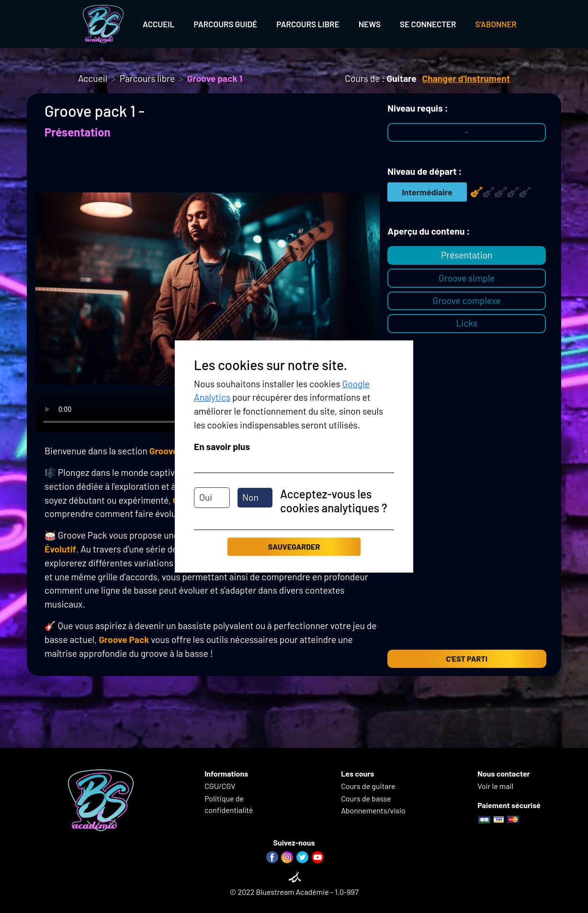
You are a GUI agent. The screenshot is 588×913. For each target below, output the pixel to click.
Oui (206, 497)
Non (250, 497)
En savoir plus (222, 446)
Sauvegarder (294, 547)
